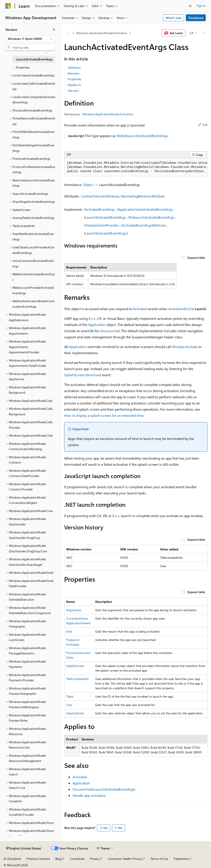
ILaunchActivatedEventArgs (105, 217)
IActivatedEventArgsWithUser (144, 225)
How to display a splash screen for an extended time (104, 415)
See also (73, 90)
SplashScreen (75, 666)
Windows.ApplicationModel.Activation (102, 33)
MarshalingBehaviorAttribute (143, 196)
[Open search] (190, 6)
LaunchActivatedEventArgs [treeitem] (34, 59)
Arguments (74, 610)
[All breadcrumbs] (68, 33)
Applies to (74, 85)
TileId (70, 696)
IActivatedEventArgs (99, 209)
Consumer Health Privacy (125, 859)
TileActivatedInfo (77, 679)
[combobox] (30, 39)
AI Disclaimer (12, 859)
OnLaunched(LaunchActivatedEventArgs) (104, 789)
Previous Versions (38, 859)
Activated (140, 309)
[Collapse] (54, 30)
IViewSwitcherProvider (101, 225)
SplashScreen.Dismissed (83, 375)
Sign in (201, 6)
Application (97, 325)
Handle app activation (89, 795)
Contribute (77, 859)
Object (88, 185)
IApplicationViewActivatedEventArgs (145, 209)
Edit (203, 125)
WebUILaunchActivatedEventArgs (142, 136)
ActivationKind (179, 309)
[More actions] (204, 33)
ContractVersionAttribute (100, 196)
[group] (136, 167)
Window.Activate (185, 347)
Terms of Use (159, 859)
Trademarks (181, 859)
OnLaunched (110, 331)
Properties (75, 79)
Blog (58, 859)
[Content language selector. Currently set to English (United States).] (24, 848)
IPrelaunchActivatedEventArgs (151, 217)
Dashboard (196, 18)
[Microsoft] (8, 6)
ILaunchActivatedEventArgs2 (106, 233)
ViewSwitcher (75, 713)
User (69, 705)
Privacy (95, 859)
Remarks (73, 73)
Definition (74, 68)
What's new (174, 18)
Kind (69, 631)
